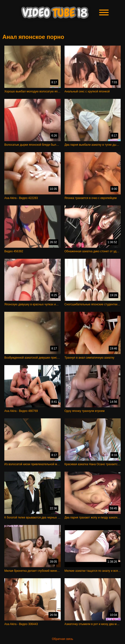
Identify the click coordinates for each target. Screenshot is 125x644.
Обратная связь (62, 639)
